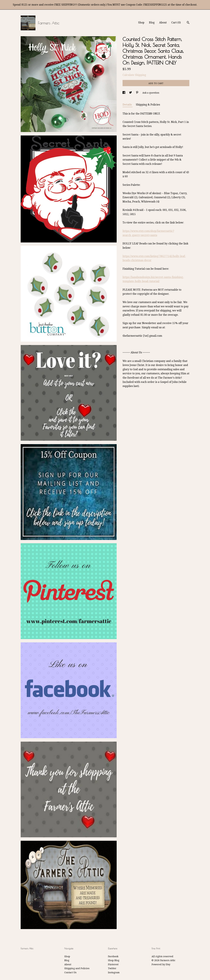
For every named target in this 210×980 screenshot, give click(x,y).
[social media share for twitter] (131, 93)
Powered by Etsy (161, 964)
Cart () (176, 23)
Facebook (113, 956)
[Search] (188, 23)
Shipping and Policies (77, 968)
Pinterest (113, 964)
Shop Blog (114, 960)
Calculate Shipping (134, 75)
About (163, 23)
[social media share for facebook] (124, 93)
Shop (141, 23)
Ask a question (151, 93)
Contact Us (70, 972)
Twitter (112, 968)
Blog (152, 23)
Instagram (114, 972)
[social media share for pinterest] (137, 93)
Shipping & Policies (148, 105)
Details (128, 105)
